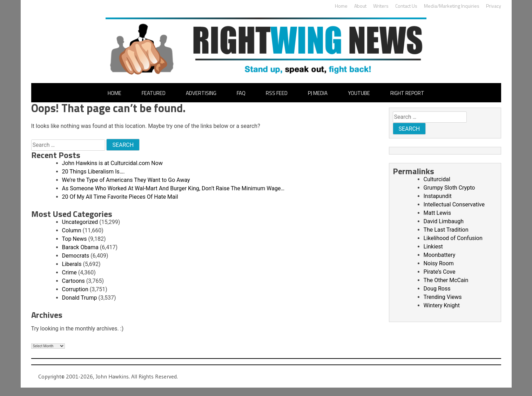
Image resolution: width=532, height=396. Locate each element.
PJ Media (318, 93)
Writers (381, 6)
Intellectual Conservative (454, 204)
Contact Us (406, 6)
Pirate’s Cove (440, 272)
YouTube (359, 93)
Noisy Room (439, 263)
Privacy (494, 6)
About (360, 6)
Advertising (201, 93)
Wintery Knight (442, 305)
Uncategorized (80, 222)
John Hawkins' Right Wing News (266, 46)
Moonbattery (440, 255)
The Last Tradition (446, 230)
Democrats (76, 256)
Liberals (72, 264)
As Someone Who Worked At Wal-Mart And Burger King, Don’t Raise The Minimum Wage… (173, 188)
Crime (69, 272)
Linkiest (433, 247)
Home (341, 6)
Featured (154, 93)
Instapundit (438, 196)
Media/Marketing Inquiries (452, 6)
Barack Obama (80, 247)
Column (72, 230)
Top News (75, 239)
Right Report (407, 93)
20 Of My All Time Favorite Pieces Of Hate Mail (120, 197)
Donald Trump (80, 298)
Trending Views (443, 297)
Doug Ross (437, 289)
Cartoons (73, 281)
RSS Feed (277, 93)
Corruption (75, 289)
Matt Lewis (437, 213)
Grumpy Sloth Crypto (449, 188)
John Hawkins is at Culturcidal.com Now (112, 163)
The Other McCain (446, 280)
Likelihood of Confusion (453, 238)
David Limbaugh (444, 221)
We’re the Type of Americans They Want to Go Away (126, 180)
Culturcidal (437, 179)
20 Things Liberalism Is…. (93, 172)
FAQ (241, 93)
